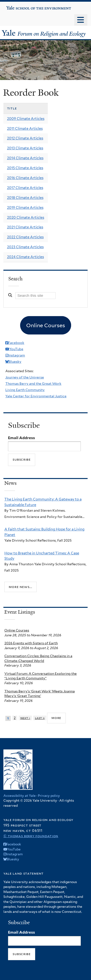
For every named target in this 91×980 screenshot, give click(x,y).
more (56, 718)
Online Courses (17, 630)
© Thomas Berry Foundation (31, 836)
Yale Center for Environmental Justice (36, 396)
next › (25, 718)
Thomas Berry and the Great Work (33, 384)
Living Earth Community (25, 390)
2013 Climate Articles (25, 148)
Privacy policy (49, 796)
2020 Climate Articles (26, 218)
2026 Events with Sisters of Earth (31, 643)
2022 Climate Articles (25, 237)
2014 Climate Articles (25, 158)
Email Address (21, 438)
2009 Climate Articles (26, 119)
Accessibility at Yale (20, 796)
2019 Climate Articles (25, 208)
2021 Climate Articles (25, 227)
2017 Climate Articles (25, 188)
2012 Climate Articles (25, 138)
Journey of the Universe (25, 377)
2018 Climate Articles (25, 198)
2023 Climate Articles (25, 247)
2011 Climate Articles (25, 129)
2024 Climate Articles (25, 257)
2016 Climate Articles (25, 178)
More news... (20, 587)
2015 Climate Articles (25, 168)
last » (40, 718)
